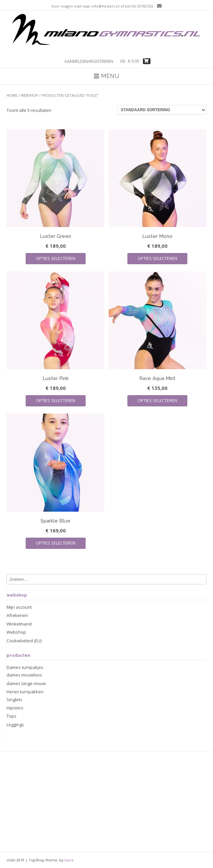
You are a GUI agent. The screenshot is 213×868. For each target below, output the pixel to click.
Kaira (69, 860)
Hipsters (15, 708)
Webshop (29, 95)
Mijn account (19, 607)
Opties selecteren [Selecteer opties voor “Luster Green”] (56, 258)
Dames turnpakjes (25, 667)
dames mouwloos (24, 675)
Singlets (14, 700)
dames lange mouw (26, 683)
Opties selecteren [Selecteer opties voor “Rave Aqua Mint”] (157, 400)
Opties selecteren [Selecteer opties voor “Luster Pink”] (56, 400)
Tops (12, 716)
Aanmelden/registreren (89, 61)
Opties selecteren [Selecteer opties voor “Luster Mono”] (157, 258)
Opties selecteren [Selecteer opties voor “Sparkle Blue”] (56, 543)
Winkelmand (19, 624)
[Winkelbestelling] (162, 110)
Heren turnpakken (25, 692)
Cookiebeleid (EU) (24, 641)
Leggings (15, 725)
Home (12, 95)
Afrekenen (17, 615)
